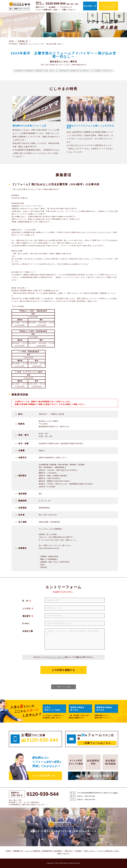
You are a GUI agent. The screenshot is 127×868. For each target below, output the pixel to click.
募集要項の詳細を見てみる (105, 709)
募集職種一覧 (90, 6)
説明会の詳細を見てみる (78, 709)
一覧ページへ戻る (63, 687)
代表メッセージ (90, 851)
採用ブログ (40, 7)
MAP (115, 793)
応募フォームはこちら (98, 743)
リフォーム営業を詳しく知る (47, 10)
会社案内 (52, 7)
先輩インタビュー (69, 10)
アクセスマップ (66, 7)
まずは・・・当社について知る (53, 709)
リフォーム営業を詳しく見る (108, 851)
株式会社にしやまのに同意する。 (64, 657)
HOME (8, 851)
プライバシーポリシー (57, 657)
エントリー (44, 851)
